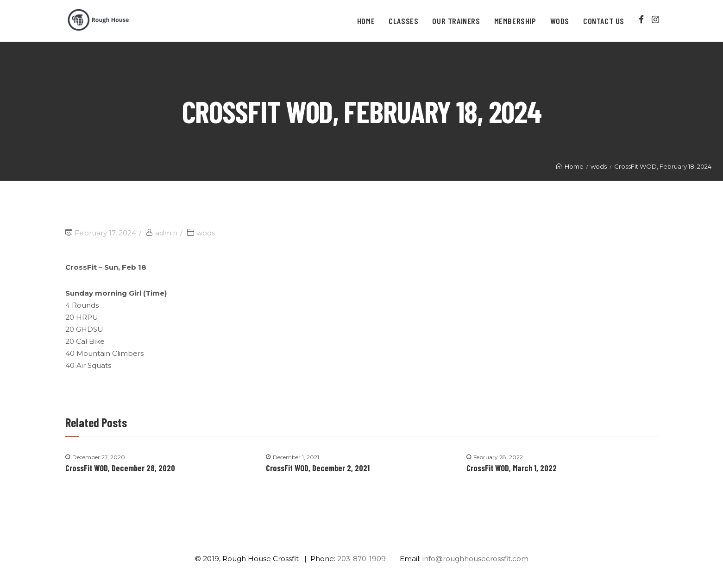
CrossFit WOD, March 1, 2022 (512, 468)
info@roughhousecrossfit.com (475, 559)
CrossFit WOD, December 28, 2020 (120, 468)
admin (166, 233)
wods (206, 233)
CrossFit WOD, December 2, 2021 (318, 468)
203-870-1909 (361, 559)
